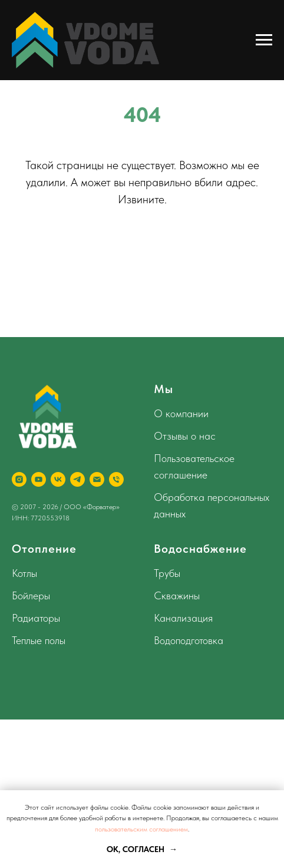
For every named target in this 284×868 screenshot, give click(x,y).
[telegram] (77, 479)
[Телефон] (116, 479)
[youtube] (39, 479)
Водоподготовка (189, 640)
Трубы (167, 573)
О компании (181, 413)
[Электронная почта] (97, 479)
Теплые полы (39, 640)
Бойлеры (31, 595)
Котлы (24, 573)
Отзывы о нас (185, 436)
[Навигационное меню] (264, 40)
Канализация (183, 618)
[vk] (58, 479)
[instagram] (19, 479)
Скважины (177, 595)
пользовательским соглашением (141, 829)
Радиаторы (36, 618)
